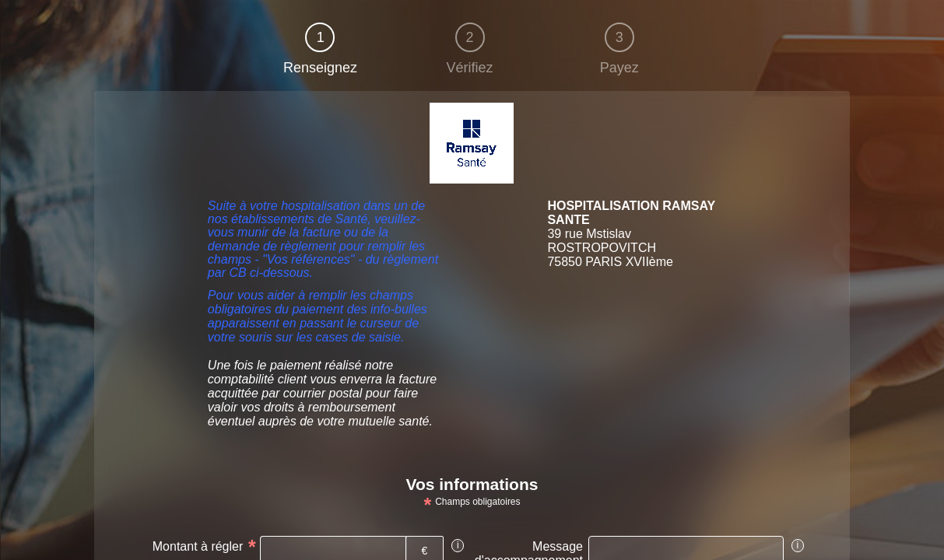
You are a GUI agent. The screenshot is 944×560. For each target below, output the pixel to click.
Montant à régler (198, 546)
